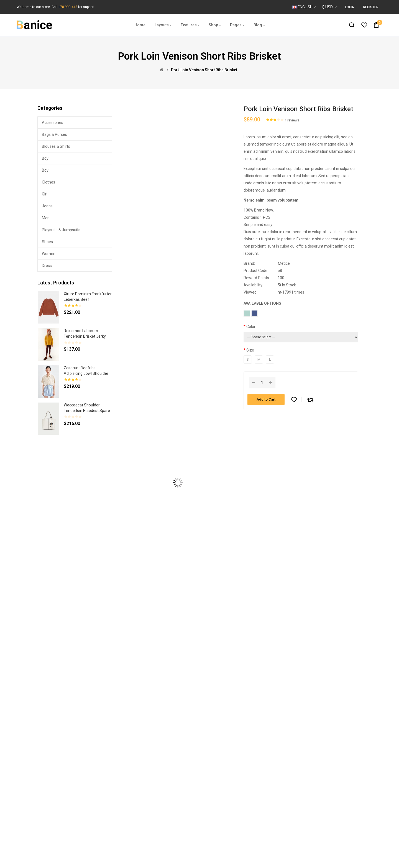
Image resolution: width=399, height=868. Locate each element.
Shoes (47, 242)
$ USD (330, 7)
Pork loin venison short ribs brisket (204, 70)
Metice (284, 263)
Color (251, 327)
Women (49, 254)
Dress (47, 266)
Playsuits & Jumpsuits (61, 230)
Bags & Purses (54, 134)
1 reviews (292, 120)
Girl (45, 194)
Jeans (47, 206)
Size (250, 350)
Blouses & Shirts (56, 146)
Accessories (53, 123)
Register (371, 7)
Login (350, 7)
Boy (45, 158)
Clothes (48, 182)
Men (46, 218)
